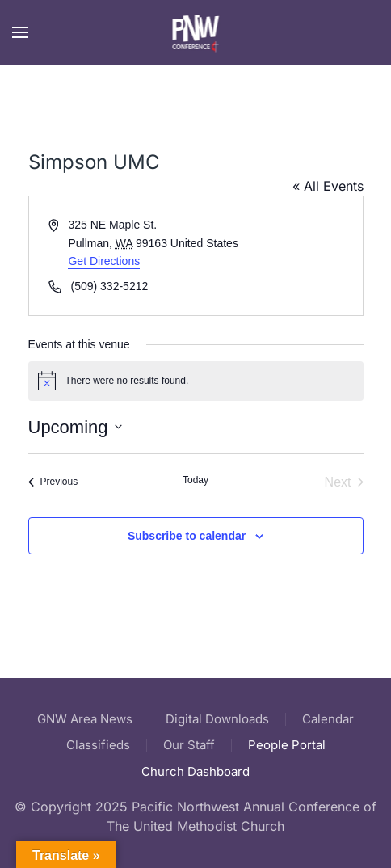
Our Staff (189, 745)
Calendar (328, 719)
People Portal (287, 745)
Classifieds (98, 745)
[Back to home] (196, 32)
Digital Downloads (217, 719)
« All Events (328, 186)
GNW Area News (85, 719)
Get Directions (104, 261)
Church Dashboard (195, 771)
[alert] (196, 381)
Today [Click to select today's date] (195, 480)
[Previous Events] (53, 482)
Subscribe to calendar (187, 536)
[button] (20, 32)
